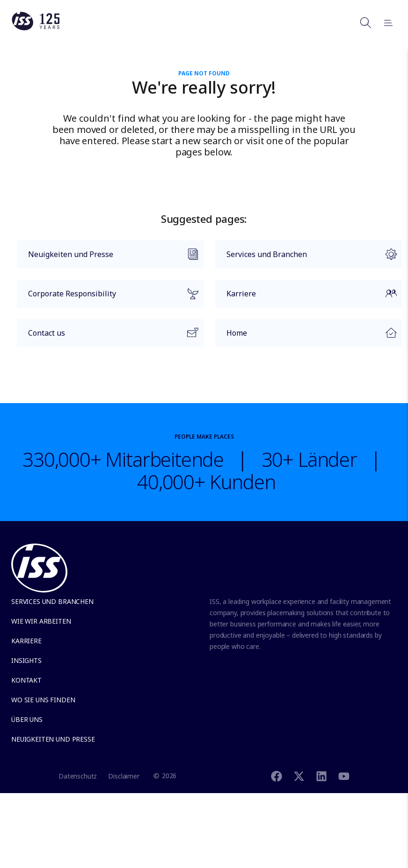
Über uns (27, 719)
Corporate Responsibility (108, 298)
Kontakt (26, 680)
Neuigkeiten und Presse (108, 258)
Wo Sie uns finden (43, 700)
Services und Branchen (306, 258)
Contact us (108, 337)
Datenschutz (78, 776)
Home (306, 335)
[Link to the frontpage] (36, 28)
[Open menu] (384, 22)
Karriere (306, 298)
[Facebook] (277, 776)
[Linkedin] (321, 776)
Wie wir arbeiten (41, 621)
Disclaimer (124, 776)
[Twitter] (299, 776)
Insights (26, 660)
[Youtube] (344, 776)
